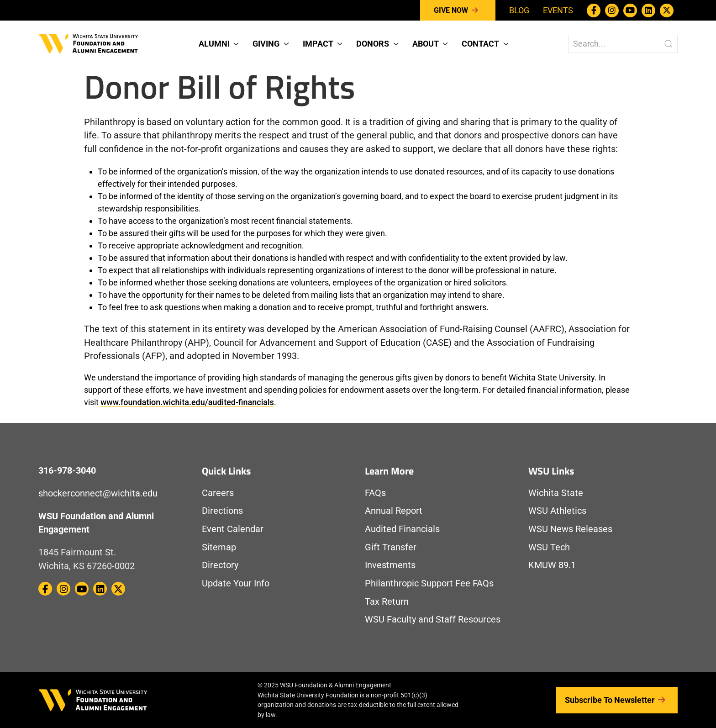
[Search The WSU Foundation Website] (623, 44)
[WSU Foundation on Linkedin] (648, 11)
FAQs (375, 493)
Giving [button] (271, 44)
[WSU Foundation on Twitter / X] (667, 11)
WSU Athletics (557, 511)
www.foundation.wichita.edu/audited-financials (187, 402)
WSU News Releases (570, 529)
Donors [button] (377, 44)
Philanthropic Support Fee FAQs (429, 583)
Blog (519, 10)
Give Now (458, 11)
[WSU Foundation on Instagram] (612, 11)
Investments (390, 565)
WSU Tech (549, 547)
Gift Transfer (391, 547)
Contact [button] (485, 44)
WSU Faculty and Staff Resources (433, 620)
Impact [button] (323, 44)
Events (558, 10)
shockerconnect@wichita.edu (98, 493)
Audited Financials (402, 529)
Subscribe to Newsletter (617, 700)
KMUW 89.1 (552, 565)
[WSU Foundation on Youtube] (630, 11)
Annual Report (394, 511)
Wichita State (556, 493)
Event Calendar (233, 529)
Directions (222, 511)
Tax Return (387, 602)
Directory (220, 565)
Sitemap (219, 547)
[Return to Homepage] (89, 43)
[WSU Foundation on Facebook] (594, 11)
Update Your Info (236, 583)
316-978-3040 (67, 471)
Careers (218, 493)
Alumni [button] (219, 44)
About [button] (430, 44)
